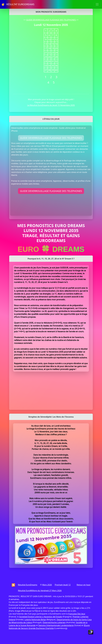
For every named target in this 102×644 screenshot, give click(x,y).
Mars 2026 (47, 585)
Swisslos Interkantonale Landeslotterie (56, 625)
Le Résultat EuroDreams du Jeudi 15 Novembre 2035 (51, 105)
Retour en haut (83, 585)
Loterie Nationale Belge (35, 620)
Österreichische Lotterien (54, 622)
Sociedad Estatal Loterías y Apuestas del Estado (41, 617)
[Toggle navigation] (97, 4)
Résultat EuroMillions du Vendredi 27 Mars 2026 (40, 591)
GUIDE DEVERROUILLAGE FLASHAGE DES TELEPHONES (51, 20)
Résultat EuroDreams (28, 585)
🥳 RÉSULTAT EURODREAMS (18, 4)
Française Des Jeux (77, 614)
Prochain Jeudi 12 (63, 585)
